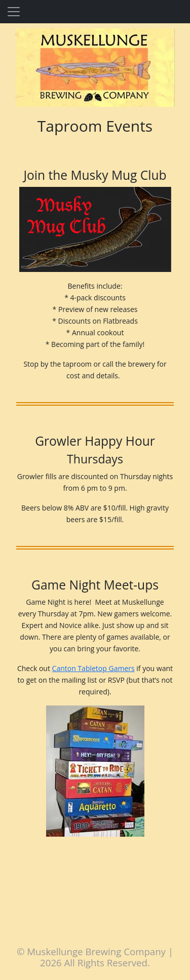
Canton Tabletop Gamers (93, 668)
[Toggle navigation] (14, 12)
